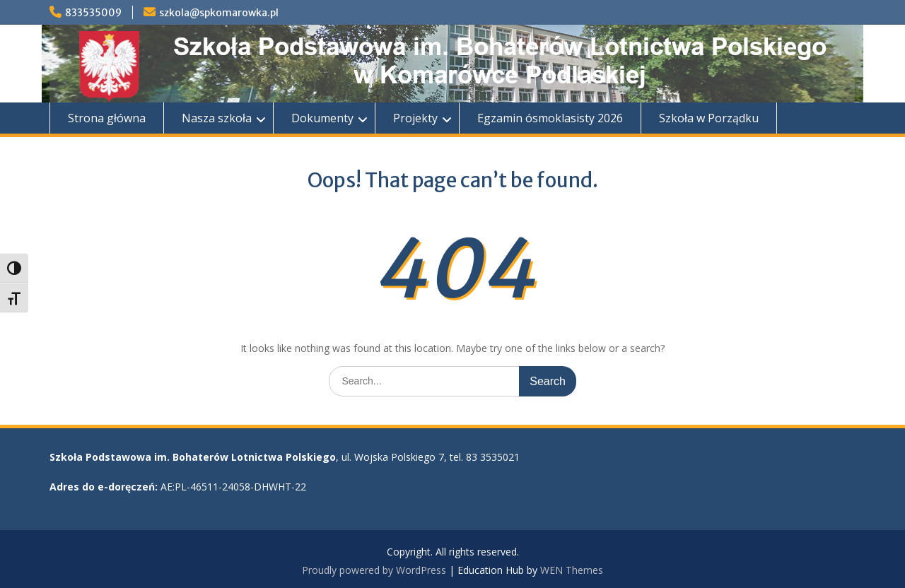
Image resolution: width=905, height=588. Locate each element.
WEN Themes (572, 570)
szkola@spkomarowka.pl (219, 13)
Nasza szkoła (217, 118)
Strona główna (107, 118)
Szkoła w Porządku (709, 118)
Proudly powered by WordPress (374, 570)
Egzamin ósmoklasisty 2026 (550, 118)
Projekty (415, 118)
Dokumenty (322, 118)
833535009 (93, 13)
